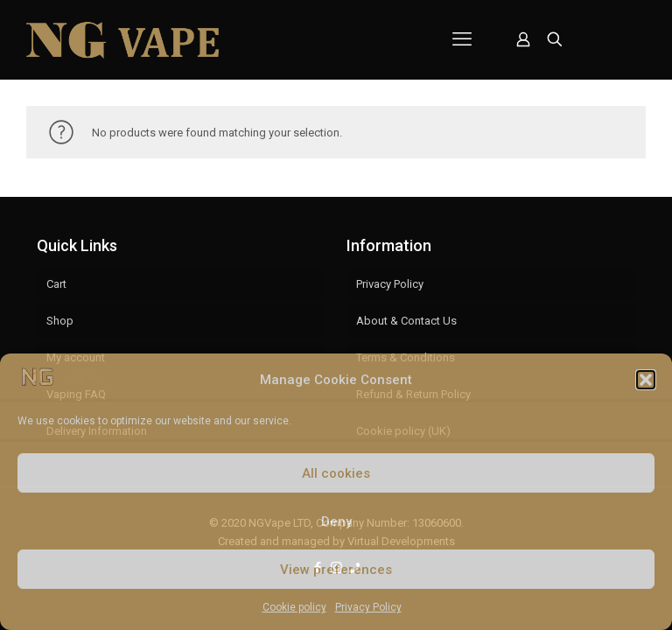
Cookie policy (294, 607)
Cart (56, 284)
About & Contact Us (406, 321)
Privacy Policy (368, 607)
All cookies (336, 473)
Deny (336, 521)
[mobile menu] (462, 39)
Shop (60, 321)
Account (614, 40)
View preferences (336, 570)
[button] (646, 380)
